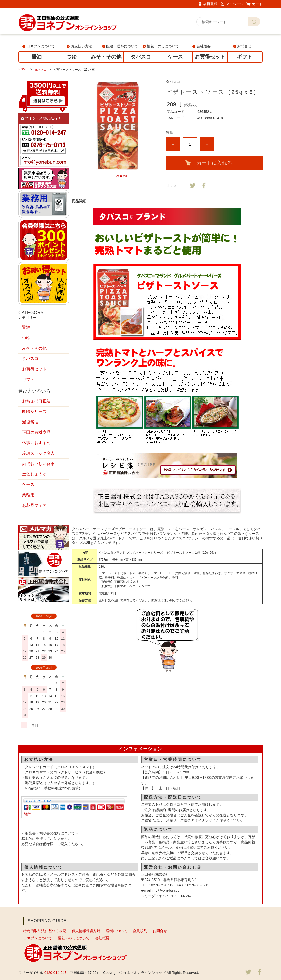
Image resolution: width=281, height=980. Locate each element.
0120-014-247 (55, 973)
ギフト (245, 57)
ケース (175, 57)
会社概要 (204, 46)
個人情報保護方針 (86, 931)
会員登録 (210, 4)
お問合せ (244, 46)
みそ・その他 (106, 57)
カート (257, 4)
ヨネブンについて (41, 46)
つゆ (72, 57)
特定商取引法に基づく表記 (45, 931)
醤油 (37, 57)
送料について (117, 931)
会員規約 (140, 931)
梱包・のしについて (163, 46)
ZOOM (121, 176)
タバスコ (141, 57)
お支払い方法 (81, 46)
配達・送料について (122, 46)
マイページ (234, 4)
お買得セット (210, 57)
